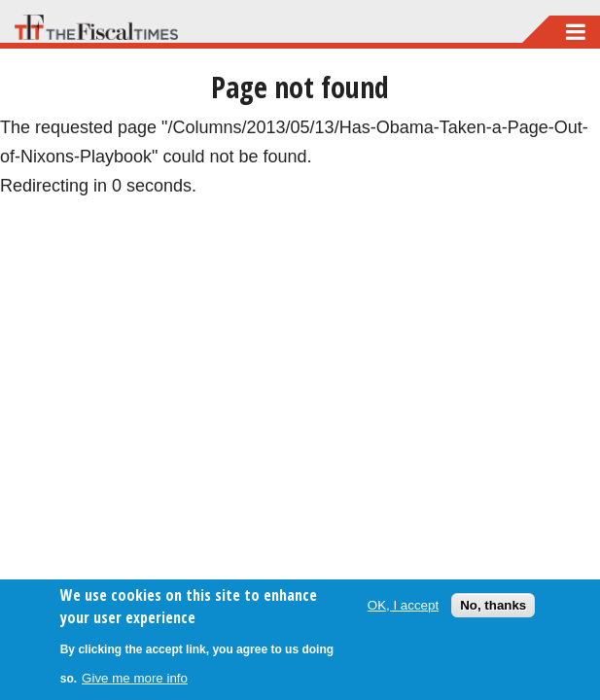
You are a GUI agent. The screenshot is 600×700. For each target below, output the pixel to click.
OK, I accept (403, 605)
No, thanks (493, 605)
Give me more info (135, 678)
